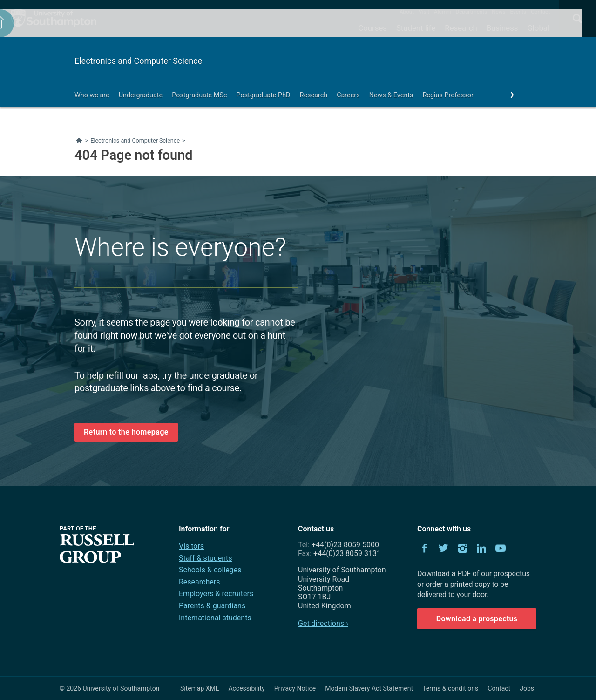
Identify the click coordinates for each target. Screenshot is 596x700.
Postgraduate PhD (263, 95)
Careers (348, 95)
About (407, 12)
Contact (540, 12)
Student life (416, 28)
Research (461, 28)
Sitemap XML (200, 688)
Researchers (199, 582)
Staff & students (206, 558)
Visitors (191, 546)
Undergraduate (141, 95)
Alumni (442, 12)
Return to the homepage (126, 432)
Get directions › (323, 623)
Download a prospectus (477, 619)
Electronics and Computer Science (138, 61)
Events (518, 12)
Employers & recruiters (216, 594)
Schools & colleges (210, 570)
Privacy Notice (295, 688)
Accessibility (246, 688)
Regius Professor (448, 95)
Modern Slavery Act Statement (369, 688)
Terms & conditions (450, 688)
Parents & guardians (212, 606)
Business (502, 28)
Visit (424, 12)
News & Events (391, 95)
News (498, 12)
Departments (472, 12)
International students (215, 618)
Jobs (527, 688)
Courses (372, 28)
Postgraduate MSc (199, 95)
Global (538, 28)
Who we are (92, 95)
